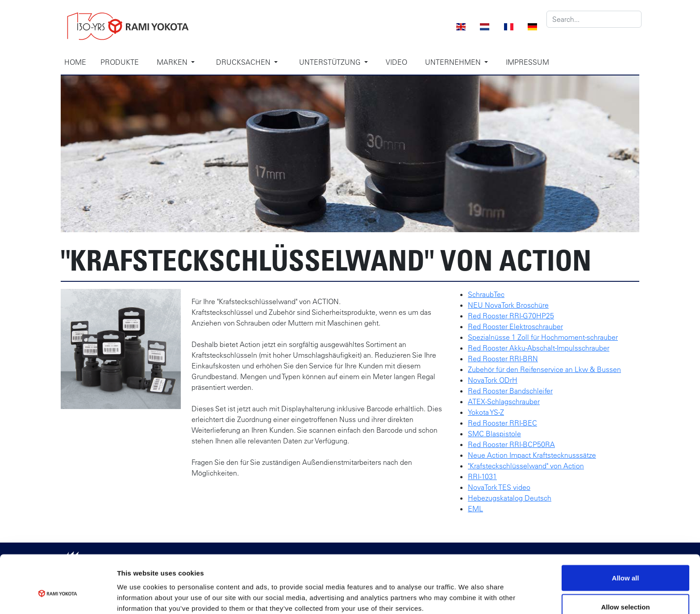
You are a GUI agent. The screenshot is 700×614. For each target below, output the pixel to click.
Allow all (626, 532)
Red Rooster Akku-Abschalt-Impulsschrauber (539, 348)
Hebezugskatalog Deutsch (510, 498)
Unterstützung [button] (331, 62)
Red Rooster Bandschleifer (510, 391)
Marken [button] (173, 62)
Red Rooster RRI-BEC (502, 423)
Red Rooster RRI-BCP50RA (511, 444)
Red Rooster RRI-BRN (503, 359)
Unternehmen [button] (454, 62)
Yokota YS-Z (486, 412)
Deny (626, 590)
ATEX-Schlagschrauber (504, 401)
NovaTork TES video (499, 487)
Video (396, 62)
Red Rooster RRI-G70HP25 (511, 316)
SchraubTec (486, 294)
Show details (469, 591)
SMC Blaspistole (494, 434)
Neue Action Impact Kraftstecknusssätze (532, 455)
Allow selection (625, 561)
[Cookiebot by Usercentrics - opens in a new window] (58, 597)
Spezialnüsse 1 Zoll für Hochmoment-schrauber (543, 337)
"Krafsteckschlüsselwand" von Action (526, 466)
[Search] (594, 19)
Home (75, 62)
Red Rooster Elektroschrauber (515, 326)
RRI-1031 (482, 476)
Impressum (527, 62)
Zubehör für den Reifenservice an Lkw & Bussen (544, 369)
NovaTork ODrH (493, 380)
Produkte (120, 62)
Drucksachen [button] (244, 62)
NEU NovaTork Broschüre (508, 305)
